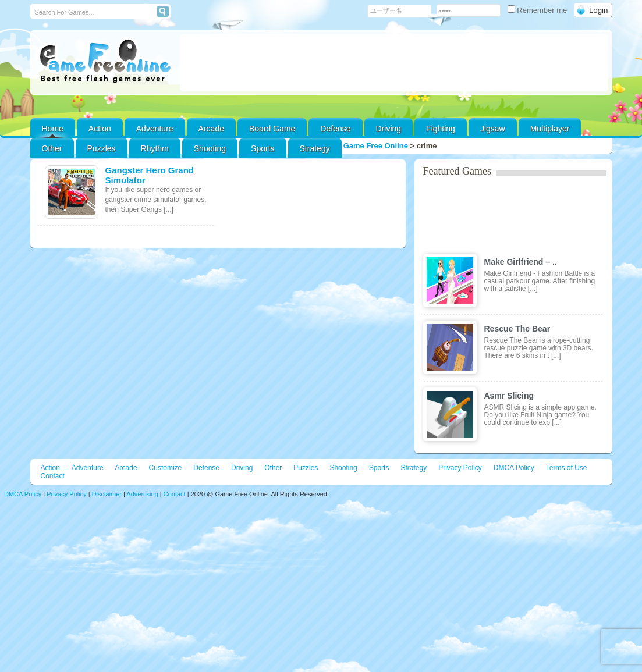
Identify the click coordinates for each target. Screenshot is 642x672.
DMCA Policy (514, 468)
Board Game (272, 129)
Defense (335, 129)
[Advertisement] (394, 63)
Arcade (211, 129)
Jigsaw (493, 129)
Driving (389, 129)
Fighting (441, 129)
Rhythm (155, 148)
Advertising (142, 494)
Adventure (155, 129)
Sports (263, 148)
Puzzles (102, 148)
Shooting (210, 148)
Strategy (315, 148)
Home (53, 129)
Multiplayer (550, 129)
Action (100, 129)
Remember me (538, 10)
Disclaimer (107, 494)
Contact (53, 476)
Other (273, 468)
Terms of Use (567, 468)
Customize (166, 468)
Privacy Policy (460, 468)
